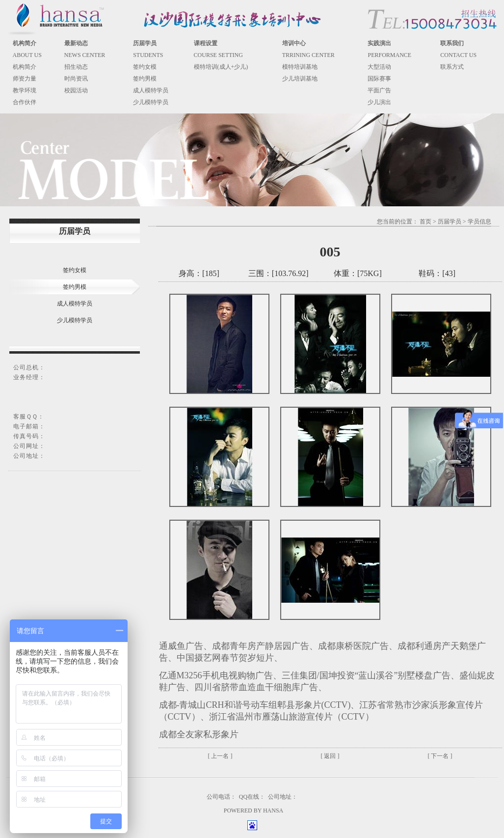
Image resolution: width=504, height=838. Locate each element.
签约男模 (145, 79)
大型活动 (379, 67)
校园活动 (76, 90)
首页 (425, 222)
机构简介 (25, 67)
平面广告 (379, 90)
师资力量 (25, 79)
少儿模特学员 (151, 102)
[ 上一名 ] (220, 756)
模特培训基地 (300, 67)
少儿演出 (379, 102)
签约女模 (145, 67)
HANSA (273, 810)
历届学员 (450, 222)
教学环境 (25, 90)
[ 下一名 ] (440, 756)
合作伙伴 (25, 102)
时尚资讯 (76, 79)
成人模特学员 (151, 90)
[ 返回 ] (330, 756)
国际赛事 (379, 79)
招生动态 (76, 67)
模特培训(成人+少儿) (221, 67)
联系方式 (452, 67)
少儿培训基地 (300, 79)
